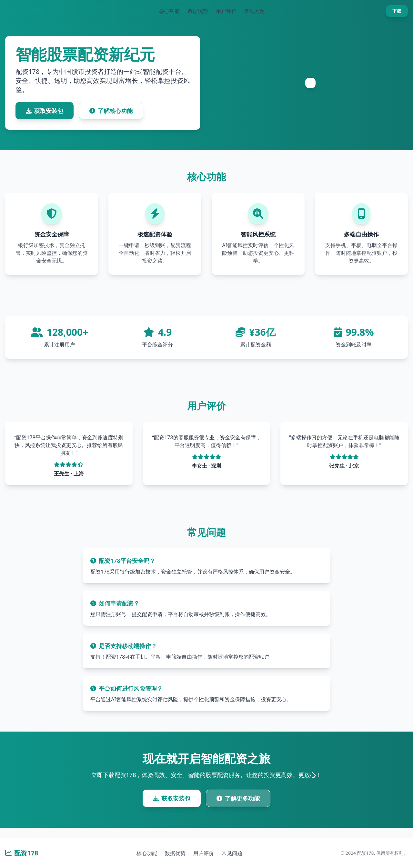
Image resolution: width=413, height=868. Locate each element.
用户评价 (226, 11)
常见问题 (255, 11)
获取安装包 (45, 111)
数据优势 (198, 11)
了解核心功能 (111, 111)
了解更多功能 (238, 798)
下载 (397, 11)
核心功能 (169, 11)
